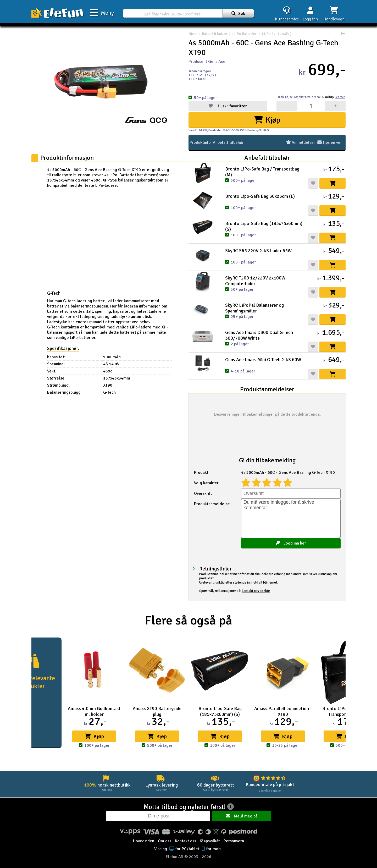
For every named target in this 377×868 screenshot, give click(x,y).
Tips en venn (331, 142)
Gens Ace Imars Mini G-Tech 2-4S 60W (263, 360)
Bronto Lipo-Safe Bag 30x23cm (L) (260, 196)
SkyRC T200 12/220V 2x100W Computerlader (255, 281)
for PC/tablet (184, 849)
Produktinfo (200, 142)
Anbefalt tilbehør (228, 142)
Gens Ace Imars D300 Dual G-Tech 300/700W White (259, 335)
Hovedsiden (144, 841)
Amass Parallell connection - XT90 (283, 711)
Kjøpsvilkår (210, 841)
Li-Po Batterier (244, 34)
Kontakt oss (185, 841)
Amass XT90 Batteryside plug (157, 711)
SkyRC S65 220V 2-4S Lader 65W (258, 251)
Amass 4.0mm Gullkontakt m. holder (94, 711)
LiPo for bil (197, 79)
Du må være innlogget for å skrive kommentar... (291, 518)
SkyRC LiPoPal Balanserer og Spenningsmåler (254, 308)
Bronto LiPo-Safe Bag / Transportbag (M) (262, 172)
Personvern (234, 841)
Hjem (193, 34)
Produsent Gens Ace (207, 62)
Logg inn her (291, 543)
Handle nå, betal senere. (310, 97)
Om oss (165, 841)
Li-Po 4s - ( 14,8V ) (274, 34)
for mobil (212, 849)
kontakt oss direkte (256, 591)
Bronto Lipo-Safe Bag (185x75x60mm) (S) (264, 226)
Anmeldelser (301, 142)
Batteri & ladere (214, 34)
